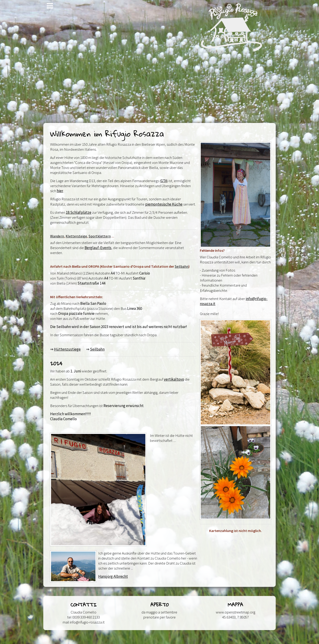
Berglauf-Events (98, 248)
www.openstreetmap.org (235, 612)
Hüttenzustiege (67, 349)
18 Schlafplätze (79, 212)
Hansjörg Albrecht (113, 576)
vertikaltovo (174, 379)
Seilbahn (182, 266)
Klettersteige (76, 236)
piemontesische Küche (164, 204)
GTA (164, 181)
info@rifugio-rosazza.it (87, 622)
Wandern (57, 236)
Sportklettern (100, 236)
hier (60, 191)
